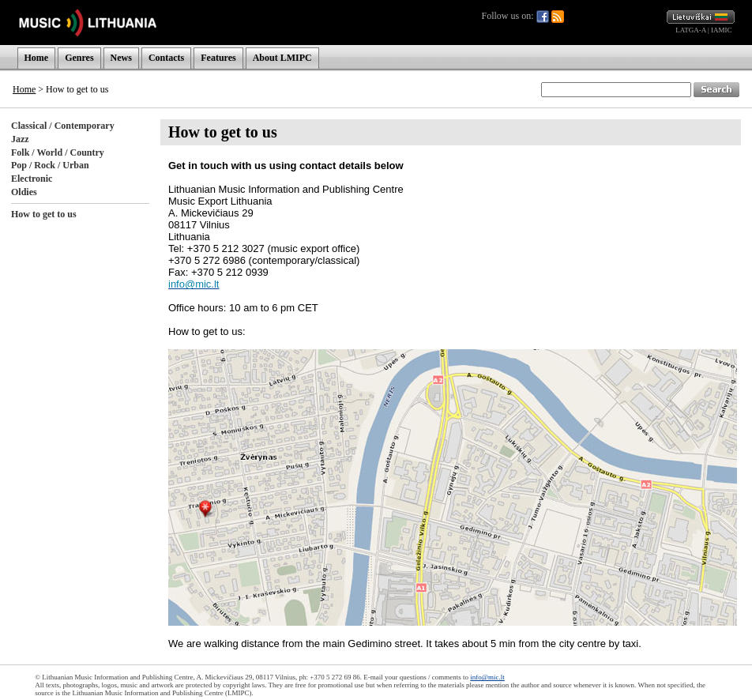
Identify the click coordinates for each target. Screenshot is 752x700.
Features (218, 58)
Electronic (32, 179)
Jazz (20, 139)
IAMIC (722, 30)
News (121, 58)
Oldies (24, 192)
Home (37, 58)
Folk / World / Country (58, 152)
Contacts (166, 58)
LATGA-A (691, 30)
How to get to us (44, 214)
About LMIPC (282, 58)
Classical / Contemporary (63, 126)
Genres (79, 58)
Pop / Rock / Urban (50, 165)
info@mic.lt (487, 677)
